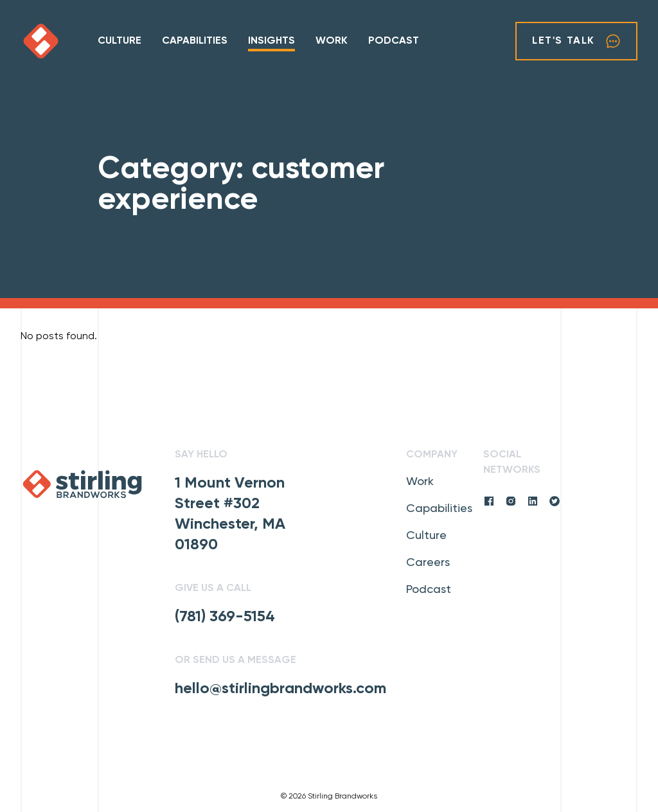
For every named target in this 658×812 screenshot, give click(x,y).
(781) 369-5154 (225, 617)
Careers (428, 563)
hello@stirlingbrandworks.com (280, 689)
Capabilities (195, 41)
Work (332, 41)
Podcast (394, 41)
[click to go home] (59, 41)
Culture (120, 41)
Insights (271, 41)
